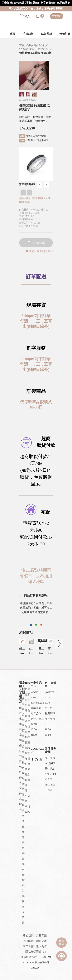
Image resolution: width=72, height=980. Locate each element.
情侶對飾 (20, 769)
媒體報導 (27, 729)
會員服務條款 (29, 957)
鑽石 (12, 34)
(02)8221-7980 (36, 695)
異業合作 (28, 946)
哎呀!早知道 (27, 793)
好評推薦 (27, 740)
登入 (25, 16)
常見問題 (41, 936)
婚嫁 (27, 780)
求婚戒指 (28, 34)
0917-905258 (37, 703)
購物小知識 (23, 853)
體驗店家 (27, 750)
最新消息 (27, 718)
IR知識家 (27, 692)
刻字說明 (25, 198)
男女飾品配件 (20, 796)
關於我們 (28, 936)
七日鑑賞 (28, 941)
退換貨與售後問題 (23, 819)
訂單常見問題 (23, 744)
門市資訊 (57, 16)
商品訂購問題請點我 (39, 251)
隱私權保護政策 (35, 952)
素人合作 (41, 946)
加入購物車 (36, 243)
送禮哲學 (27, 761)
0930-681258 (48, 705)
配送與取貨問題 (23, 779)
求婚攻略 (27, 809)
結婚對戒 (46, 34)
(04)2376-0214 (50, 695)
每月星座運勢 (27, 705)
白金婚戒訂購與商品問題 (23, 896)
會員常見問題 (23, 712)
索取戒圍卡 (39, 198)
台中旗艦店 (50, 685)
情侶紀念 (27, 772)
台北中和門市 (36, 685)
